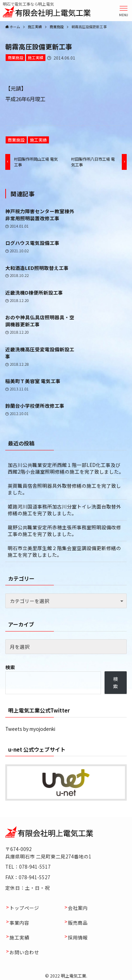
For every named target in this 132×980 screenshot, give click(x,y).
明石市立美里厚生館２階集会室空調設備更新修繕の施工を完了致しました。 (64, 551)
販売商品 (78, 923)
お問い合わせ (24, 952)
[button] (124, 11)
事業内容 (19, 923)
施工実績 (36, 57)
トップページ (24, 908)
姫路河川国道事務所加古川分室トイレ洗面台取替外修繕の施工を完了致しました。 (64, 510)
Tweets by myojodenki (30, 729)
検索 (10, 667)
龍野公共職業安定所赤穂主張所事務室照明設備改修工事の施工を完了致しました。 (64, 531)
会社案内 (78, 908)
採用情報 (78, 937)
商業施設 (15, 57)
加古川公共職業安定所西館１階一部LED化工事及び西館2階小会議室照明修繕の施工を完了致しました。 (66, 468)
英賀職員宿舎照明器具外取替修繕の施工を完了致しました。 (64, 489)
